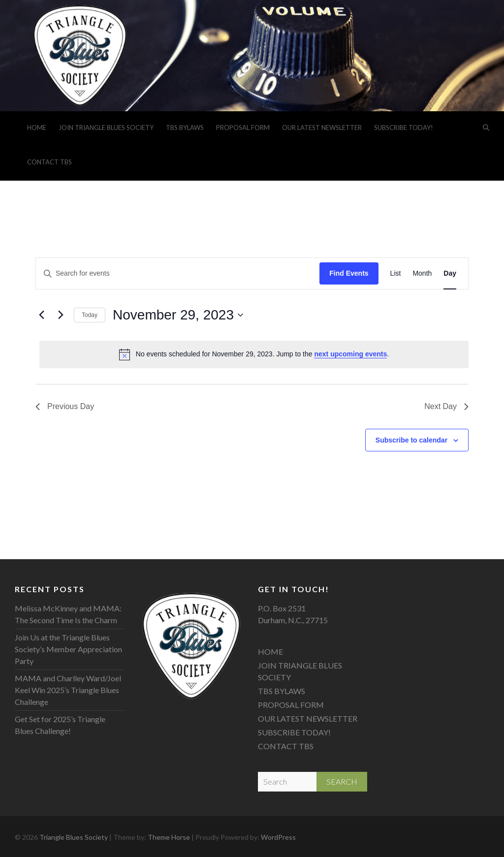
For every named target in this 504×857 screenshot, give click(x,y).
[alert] (254, 354)
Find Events (349, 273)
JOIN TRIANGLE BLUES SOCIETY (106, 127)
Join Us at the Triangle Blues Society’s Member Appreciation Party (68, 649)
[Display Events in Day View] (450, 273)
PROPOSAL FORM (243, 127)
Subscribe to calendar (411, 440)
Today (90, 315)
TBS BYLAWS (185, 127)
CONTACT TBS (49, 162)
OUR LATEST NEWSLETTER (322, 127)
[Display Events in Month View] (422, 273)
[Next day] (61, 315)
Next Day (446, 406)
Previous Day (65, 406)
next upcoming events (350, 354)
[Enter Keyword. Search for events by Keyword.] (178, 273)
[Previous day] (41, 315)
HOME (37, 127)
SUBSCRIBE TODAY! (404, 127)
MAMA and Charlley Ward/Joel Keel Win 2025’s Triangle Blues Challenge (68, 690)
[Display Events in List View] (396, 273)
